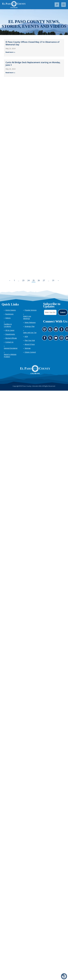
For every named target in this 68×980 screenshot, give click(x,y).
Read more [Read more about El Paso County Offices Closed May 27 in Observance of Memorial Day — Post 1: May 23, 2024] (10, 52)
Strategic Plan (30, 326)
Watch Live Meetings (27, 317)
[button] (57, 5)
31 (53, 280)
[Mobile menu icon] (64, 5)
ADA (26, 336)
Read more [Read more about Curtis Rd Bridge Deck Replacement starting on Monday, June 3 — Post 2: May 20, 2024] (10, 73)
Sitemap (28, 348)
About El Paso (30, 344)
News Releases (30, 322)
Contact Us (9, 342)
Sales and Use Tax (30, 333)
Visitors (8, 318)
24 (28, 280)
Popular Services (31, 310)
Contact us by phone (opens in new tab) (51, 330)
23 (23, 280)
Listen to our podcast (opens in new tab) (62, 330)
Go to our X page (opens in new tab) (51, 339)
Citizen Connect (30, 352)
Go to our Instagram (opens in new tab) (62, 339)
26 (39, 280)
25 (34, 280)
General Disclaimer (11, 348)
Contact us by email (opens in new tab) (56, 330)
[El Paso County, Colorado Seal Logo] (35, 370)
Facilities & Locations (8, 325)
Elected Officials (11, 338)
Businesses (9, 314)
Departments (10, 334)
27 (44, 280)
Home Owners (11, 310)
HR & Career (10, 330)
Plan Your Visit (30, 340)
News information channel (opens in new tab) (45, 330)
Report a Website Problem (10, 356)
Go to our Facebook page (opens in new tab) (45, 339)
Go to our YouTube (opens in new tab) (56, 339)
